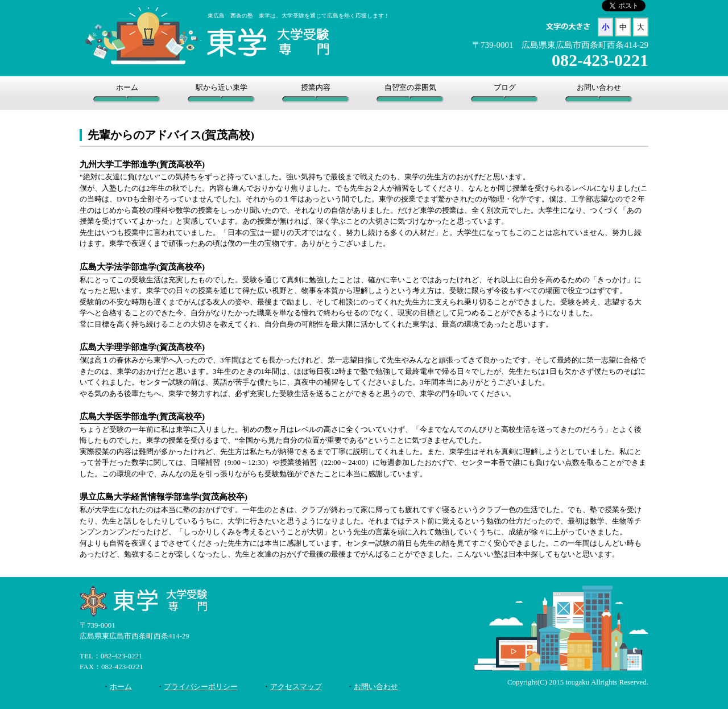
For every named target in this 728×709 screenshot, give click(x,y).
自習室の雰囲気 (410, 87)
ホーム (127, 87)
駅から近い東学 (222, 87)
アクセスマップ (296, 687)
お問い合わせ (599, 87)
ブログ (505, 87)
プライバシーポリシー (201, 687)
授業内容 (316, 87)
